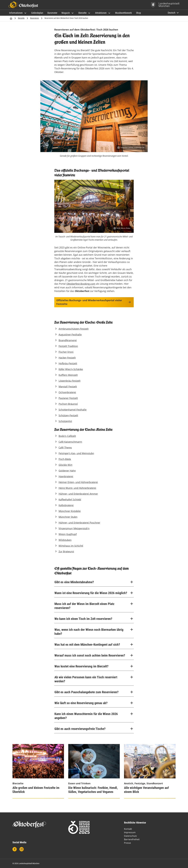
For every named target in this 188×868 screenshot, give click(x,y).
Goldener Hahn (67, 471)
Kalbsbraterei (66, 505)
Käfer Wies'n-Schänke (71, 369)
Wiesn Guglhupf (68, 534)
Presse (127, 843)
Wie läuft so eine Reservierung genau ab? (94, 703)
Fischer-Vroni (66, 352)
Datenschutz (130, 836)
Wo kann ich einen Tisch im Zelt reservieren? (94, 619)
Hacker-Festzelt (67, 358)
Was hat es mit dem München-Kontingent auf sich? (94, 645)
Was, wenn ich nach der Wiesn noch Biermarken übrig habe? (94, 632)
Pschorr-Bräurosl (68, 404)
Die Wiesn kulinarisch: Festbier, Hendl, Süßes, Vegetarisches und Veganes (93, 790)
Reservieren (35, 18)
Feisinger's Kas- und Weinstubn (76, 453)
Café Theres (65, 448)
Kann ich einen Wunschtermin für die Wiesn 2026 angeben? (94, 716)
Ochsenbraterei (67, 392)
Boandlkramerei (68, 340)
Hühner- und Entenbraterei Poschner (79, 523)
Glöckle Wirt (65, 465)
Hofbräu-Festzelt (68, 363)
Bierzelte (21, 18)
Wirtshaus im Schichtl (71, 546)
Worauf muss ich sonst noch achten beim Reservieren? (94, 655)
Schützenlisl (65, 421)
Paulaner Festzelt (68, 398)
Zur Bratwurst (66, 551)
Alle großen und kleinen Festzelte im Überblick (36, 790)
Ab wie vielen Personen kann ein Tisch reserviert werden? (94, 679)
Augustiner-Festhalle (70, 335)
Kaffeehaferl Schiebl (70, 499)
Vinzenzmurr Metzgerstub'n (74, 528)
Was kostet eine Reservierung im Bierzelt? (94, 666)
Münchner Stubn (68, 517)
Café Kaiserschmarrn (70, 442)
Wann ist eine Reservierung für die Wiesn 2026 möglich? (94, 593)
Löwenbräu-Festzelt (70, 381)
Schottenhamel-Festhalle (73, 410)
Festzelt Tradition (68, 346)
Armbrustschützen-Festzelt (74, 329)
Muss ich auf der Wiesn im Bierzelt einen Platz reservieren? (94, 606)
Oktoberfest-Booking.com (81, 284)
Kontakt (128, 829)
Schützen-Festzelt (68, 415)
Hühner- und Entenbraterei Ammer (78, 494)
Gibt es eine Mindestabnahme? (94, 582)
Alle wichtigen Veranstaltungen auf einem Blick (146, 790)
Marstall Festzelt (68, 387)
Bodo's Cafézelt (67, 436)
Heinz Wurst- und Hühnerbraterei (77, 488)
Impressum (130, 832)
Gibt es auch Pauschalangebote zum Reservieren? (94, 692)
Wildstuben (65, 540)
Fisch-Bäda (65, 459)
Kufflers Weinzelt (68, 375)
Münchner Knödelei (70, 511)
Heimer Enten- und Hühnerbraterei (78, 482)
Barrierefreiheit (132, 839)
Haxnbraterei (66, 476)
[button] (18, 13)
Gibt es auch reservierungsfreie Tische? (94, 729)
